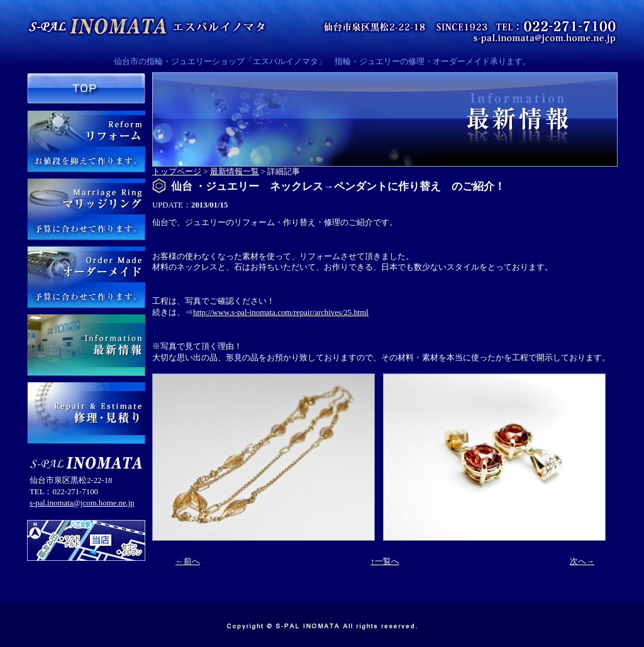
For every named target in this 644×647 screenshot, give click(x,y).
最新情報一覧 (235, 172)
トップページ (177, 172)
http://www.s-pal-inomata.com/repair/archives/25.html (281, 312)
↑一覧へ (385, 561)
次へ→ (582, 561)
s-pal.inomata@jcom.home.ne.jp (82, 503)
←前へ (188, 561)
